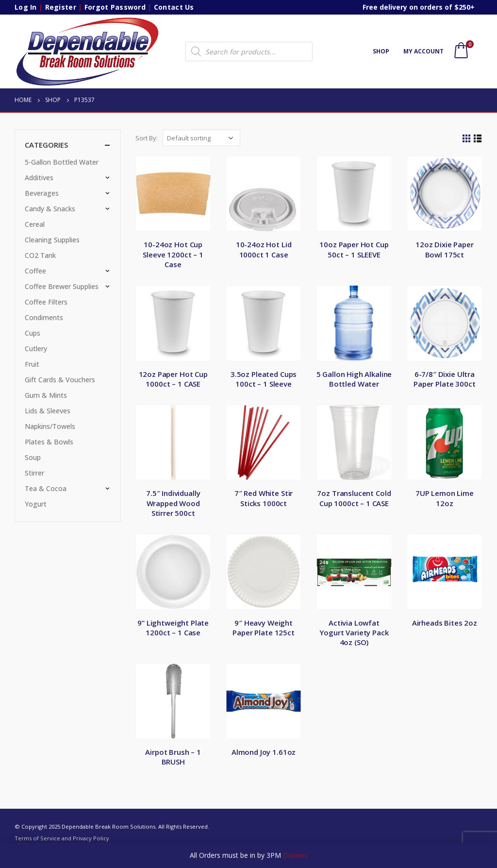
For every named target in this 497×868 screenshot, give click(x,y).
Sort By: (147, 138)
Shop (381, 51)
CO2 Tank (40, 255)
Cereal (35, 224)
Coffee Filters (46, 302)
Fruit (32, 364)
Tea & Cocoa (46, 488)
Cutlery (36, 349)
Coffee (35, 271)
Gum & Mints (46, 395)
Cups (33, 333)
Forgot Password (115, 7)
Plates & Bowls (49, 442)
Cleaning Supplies (52, 240)
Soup (33, 457)
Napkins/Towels (50, 426)
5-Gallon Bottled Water (62, 162)
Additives (39, 178)
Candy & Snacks (50, 209)
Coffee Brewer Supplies (62, 286)
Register (61, 7)
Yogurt (36, 504)
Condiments (44, 317)
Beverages (42, 193)
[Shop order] (201, 138)
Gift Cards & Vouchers (60, 380)
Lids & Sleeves (48, 411)
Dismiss (295, 855)
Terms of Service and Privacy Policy (62, 838)
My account (423, 51)
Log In (26, 7)
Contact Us (174, 7)
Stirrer (34, 473)
